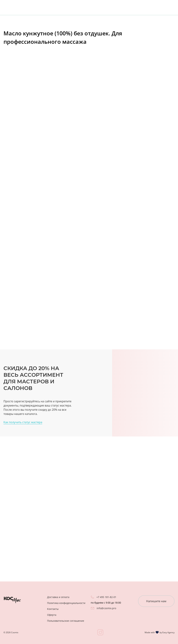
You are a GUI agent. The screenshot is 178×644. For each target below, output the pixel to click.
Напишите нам (156, 601)
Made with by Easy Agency (160, 632)
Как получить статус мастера (23, 422)
